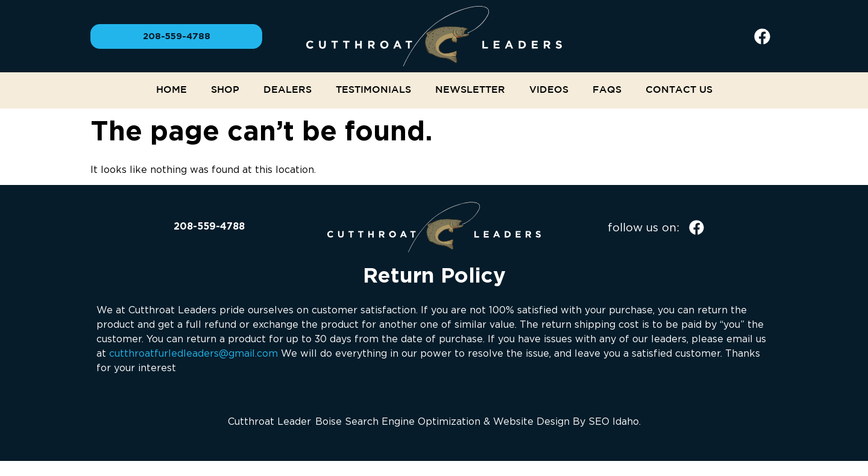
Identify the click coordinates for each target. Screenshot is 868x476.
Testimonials (373, 90)
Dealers (288, 90)
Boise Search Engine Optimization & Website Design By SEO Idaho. (478, 421)
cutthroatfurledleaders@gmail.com (193, 353)
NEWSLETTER (470, 90)
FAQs (607, 90)
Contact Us (679, 90)
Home (171, 90)
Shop (225, 90)
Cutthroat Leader (269, 421)
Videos (549, 90)
